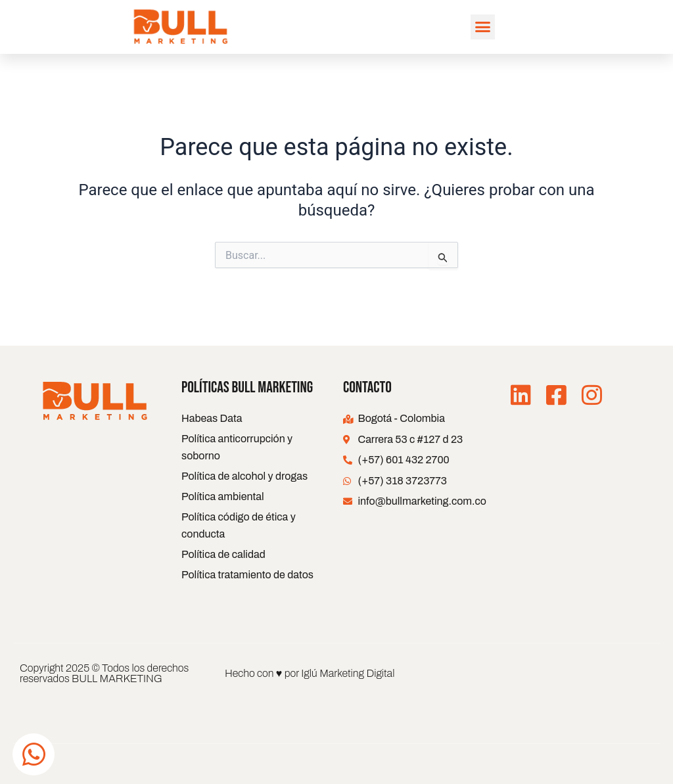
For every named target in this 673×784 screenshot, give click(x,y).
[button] (483, 27)
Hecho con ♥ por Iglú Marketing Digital (310, 673)
